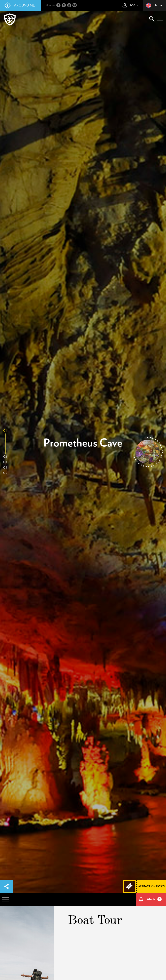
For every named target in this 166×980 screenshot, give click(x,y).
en (152, 5)
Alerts (154, 899)
